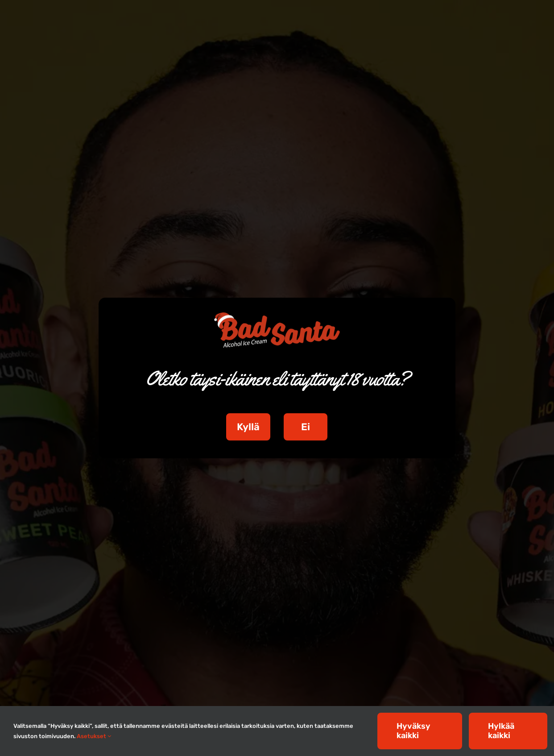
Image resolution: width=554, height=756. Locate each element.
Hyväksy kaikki (413, 731)
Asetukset (94, 736)
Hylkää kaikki (501, 731)
